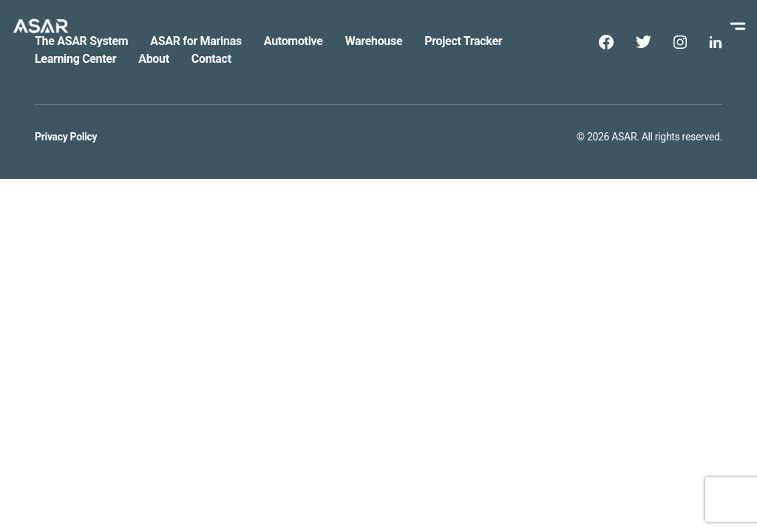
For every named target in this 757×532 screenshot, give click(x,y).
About (154, 59)
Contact (211, 59)
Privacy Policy (66, 137)
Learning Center (75, 59)
